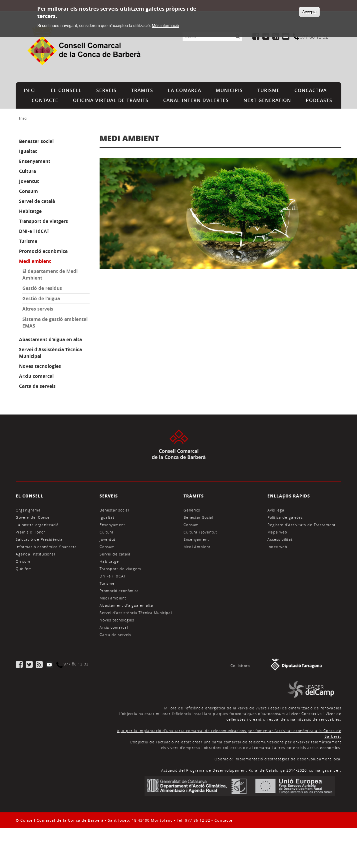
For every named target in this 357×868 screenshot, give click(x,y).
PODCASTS (319, 100)
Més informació (165, 24)
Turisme (28, 241)
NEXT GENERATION (267, 100)
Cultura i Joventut (200, 532)
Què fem (24, 569)
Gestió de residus (42, 288)
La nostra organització (37, 525)
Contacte (223, 820)
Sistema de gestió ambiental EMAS (55, 322)
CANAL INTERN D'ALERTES (196, 100)
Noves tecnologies (40, 366)
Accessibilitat (280, 539)
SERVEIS (106, 90)
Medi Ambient (197, 547)
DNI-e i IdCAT (34, 231)
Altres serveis (38, 309)
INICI (30, 90)
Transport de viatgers (43, 221)
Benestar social (36, 141)
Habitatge (30, 211)
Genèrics (192, 510)
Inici (23, 118)
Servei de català (37, 201)
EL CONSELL (66, 90)
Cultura (27, 171)
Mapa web (277, 532)
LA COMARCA (184, 90)
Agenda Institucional (35, 554)
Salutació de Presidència (39, 539)
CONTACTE (45, 100)
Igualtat (28, 151)
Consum (28, 191)
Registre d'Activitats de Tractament (302, 525)
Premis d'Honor (30, 532)
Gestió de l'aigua (41, 298)
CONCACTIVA (311, 90)
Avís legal (276, 510)
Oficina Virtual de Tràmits (111, 100)
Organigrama (28, 510)
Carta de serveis (37, 386)
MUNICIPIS (229, 90)
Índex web (277, 547)
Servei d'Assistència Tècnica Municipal (50, 353)
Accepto (309, 10)
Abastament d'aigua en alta (50, 339)
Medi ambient (35, 261)
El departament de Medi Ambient (50, 274)
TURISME (269, 90)
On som (23, 561)
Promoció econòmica (43, 251)
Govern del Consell (34, 517)
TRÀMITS (142, 90)
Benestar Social (198, 517)
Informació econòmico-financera (46, 547)
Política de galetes (285, 517)
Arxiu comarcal (36, 376)
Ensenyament (35, 161)
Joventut (29, 181)
